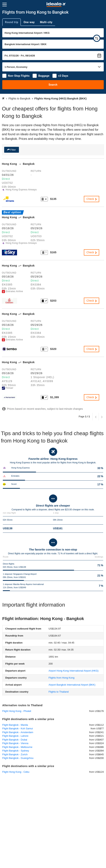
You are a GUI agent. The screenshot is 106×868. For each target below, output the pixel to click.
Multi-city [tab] (46, 22)
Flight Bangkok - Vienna (15, 743)
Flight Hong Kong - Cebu (16, 772)
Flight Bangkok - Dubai (15, 740)
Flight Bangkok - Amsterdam (18, 732)
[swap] (97, 38)
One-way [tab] (29, 22)
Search (53, 85)
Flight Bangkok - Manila (15, 725)
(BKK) (72, 685)
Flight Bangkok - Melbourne (17, 747)
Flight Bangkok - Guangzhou (18, 758)
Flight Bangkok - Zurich (15, 754)
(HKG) (74, 671)
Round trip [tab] (12, 22)
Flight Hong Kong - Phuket (17, 711)
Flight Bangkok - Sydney (16, 751)
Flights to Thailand (59, 692)
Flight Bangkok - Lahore (15, 736)
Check (92, 199)
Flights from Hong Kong (62, 678)
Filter (13, 150)
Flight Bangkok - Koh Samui (18, 728)
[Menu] (5, 5)
